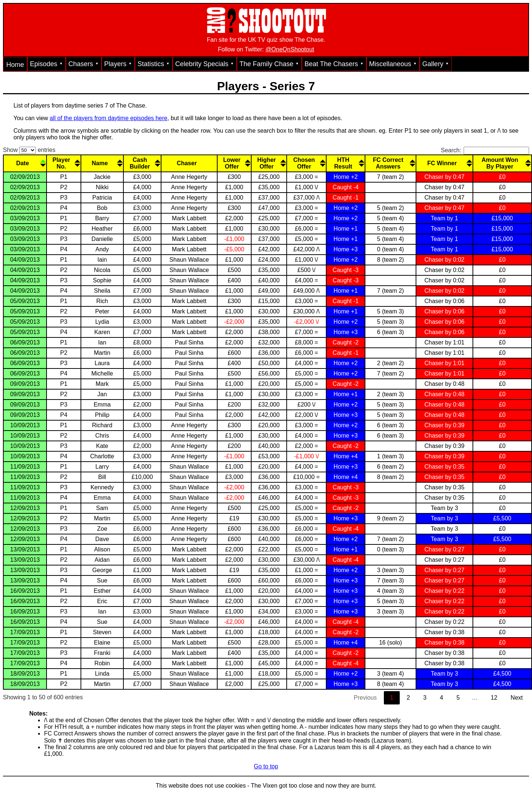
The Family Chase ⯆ (269, 64)
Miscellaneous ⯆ (393, 64)
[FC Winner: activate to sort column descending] (444, 163)
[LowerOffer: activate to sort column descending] (234, 163)
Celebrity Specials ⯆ (205, 64)
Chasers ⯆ (84, 64)
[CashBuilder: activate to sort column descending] (142, 163)
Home (15, 65)
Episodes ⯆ (47, 64)
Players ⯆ (118, 64)
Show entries (29, 150)
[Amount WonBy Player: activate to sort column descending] (502, 163)
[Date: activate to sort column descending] (25, 163)
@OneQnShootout (290, 49)
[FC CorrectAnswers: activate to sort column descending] (390, 163)
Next (517, 698)
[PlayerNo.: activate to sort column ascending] (63, 163)
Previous (365, 698)
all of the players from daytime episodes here (109, 118)
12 (494, 698)
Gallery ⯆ (436, 64)
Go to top (266, 766)
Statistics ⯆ (154, 64)
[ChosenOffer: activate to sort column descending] (306, 163)
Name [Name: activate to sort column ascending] (100, 163)
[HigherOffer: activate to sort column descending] (269, 163)
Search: (485, 150)
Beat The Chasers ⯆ (334, 64)
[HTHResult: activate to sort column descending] (345, 163)
